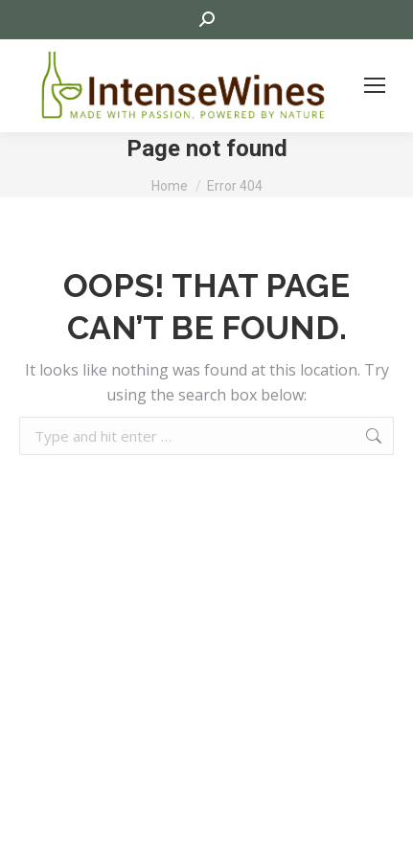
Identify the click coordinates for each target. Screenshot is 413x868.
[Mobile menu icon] (375, 85)
